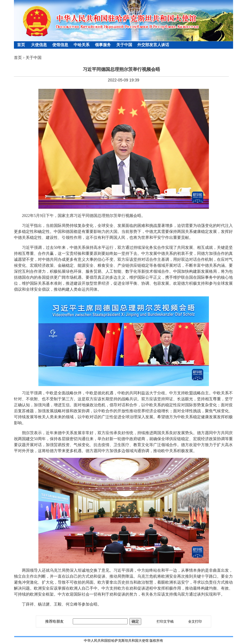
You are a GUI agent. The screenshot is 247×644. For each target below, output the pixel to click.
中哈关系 (82, 45)
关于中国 (124, 45)
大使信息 (39, 45)
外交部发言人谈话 (153, 45)
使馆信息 (60, 45)
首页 (21, 45)
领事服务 (103, 45)
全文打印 (195, 622)
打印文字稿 (165, 622)
